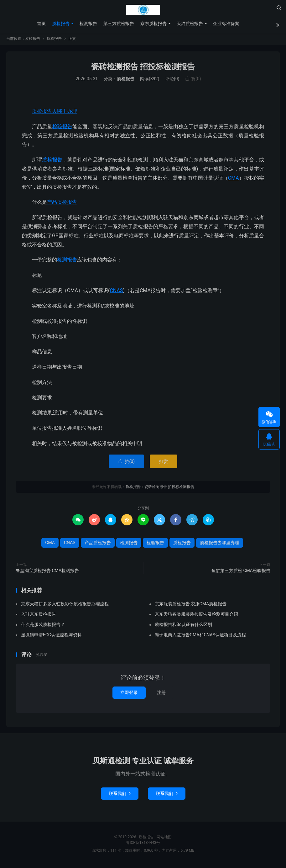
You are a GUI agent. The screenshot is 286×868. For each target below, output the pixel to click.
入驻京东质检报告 (39, 616)
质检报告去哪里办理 (55, 113)
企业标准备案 (226, 24)
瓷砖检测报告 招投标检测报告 (143, 68)
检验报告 (62, 128)
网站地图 (164, 839)
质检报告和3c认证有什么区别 (183, 627)
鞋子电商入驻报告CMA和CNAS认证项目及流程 (200, 637)
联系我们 (120, 795)
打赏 (164, 463)
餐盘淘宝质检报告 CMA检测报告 (47, 572)
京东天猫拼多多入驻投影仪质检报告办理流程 (65, 606)
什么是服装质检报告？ (43, 627)
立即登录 (129, 694)
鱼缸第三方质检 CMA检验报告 (241, 572)
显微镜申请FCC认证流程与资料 (51, 637)
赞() (193, 81)
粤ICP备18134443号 (143, 844)
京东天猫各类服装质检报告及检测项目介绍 (196, 616)
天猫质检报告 (190, 24)
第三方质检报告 (118, 24)
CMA (234, 180)
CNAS (116, 292)
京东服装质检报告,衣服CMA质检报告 (191, 606)
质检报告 (143, 10)
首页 (41, 24)
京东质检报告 (153, 24)
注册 (161, 694)
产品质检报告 (62, 204)
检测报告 (88, 24)
